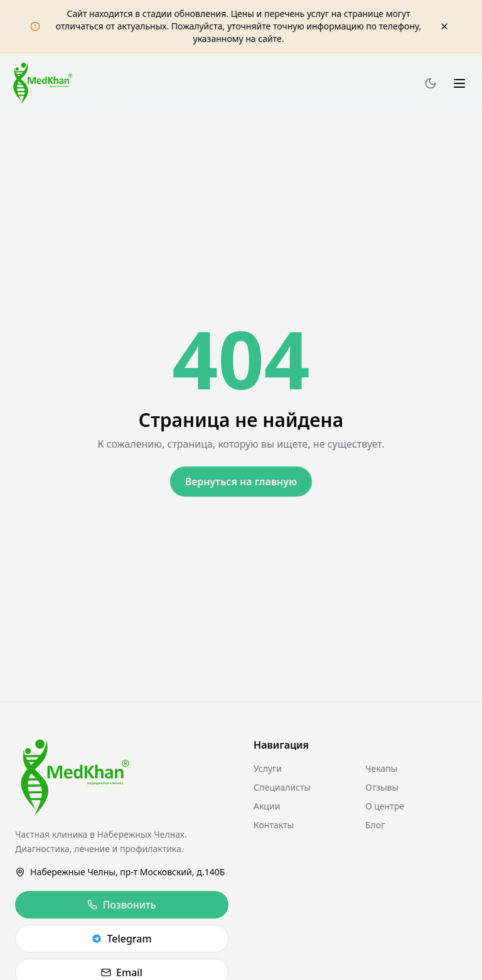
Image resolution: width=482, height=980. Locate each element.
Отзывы (382, 787)
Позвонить (121, 905)
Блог (375, 825)
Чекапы (381, 768)
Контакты (274, 825)
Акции (267, 806)
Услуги (268, 768)
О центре (385, 806)
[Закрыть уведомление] (444, 26)
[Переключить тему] (431, 83)
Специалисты (282, 787)
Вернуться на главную (241, 482)
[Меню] (459, 83)
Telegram (121, 939)
